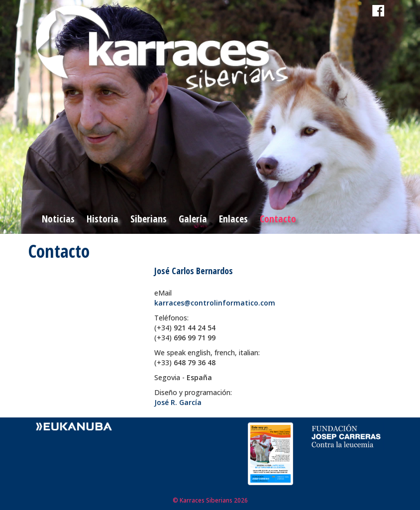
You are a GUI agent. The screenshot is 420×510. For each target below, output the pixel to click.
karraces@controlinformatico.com (215, 303)
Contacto (278, 219)
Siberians (149, 219)
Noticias (58, 219)
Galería (193, 219)
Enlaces (233, 219)
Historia (103, 219)
